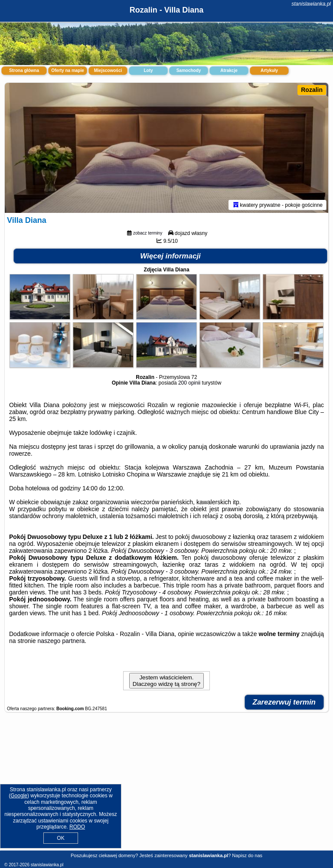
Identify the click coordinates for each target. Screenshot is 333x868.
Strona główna (24, 70)
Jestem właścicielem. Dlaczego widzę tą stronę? (166, 681)
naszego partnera (61, 641)
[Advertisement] (166, 786)
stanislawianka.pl (311, 4)
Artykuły (269, 70)
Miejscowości (108, 70)
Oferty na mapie (68, 70)
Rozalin (312, 90)
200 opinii (189, 383)
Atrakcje (229, 70)
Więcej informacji (170, 256)
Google (19, 796)
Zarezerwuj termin (284, 702)
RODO (77, 827)
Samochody (189, 70)
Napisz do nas (247, 855)
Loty (148, 70)
